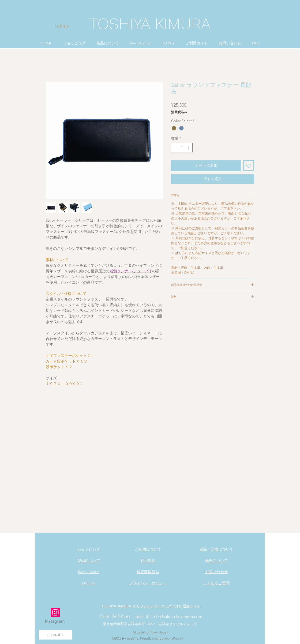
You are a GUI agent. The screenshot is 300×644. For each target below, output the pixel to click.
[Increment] (189, 148)
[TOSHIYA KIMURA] (150, 24)
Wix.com (178, 638)
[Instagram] (55, 612)
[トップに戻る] (56, 635)
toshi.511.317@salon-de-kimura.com (169, 617)
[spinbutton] (182, 148)
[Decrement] (175, 148)
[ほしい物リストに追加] (249, 166)
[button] (74, 41)
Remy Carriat (89, 572)
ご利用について (148, 549)
